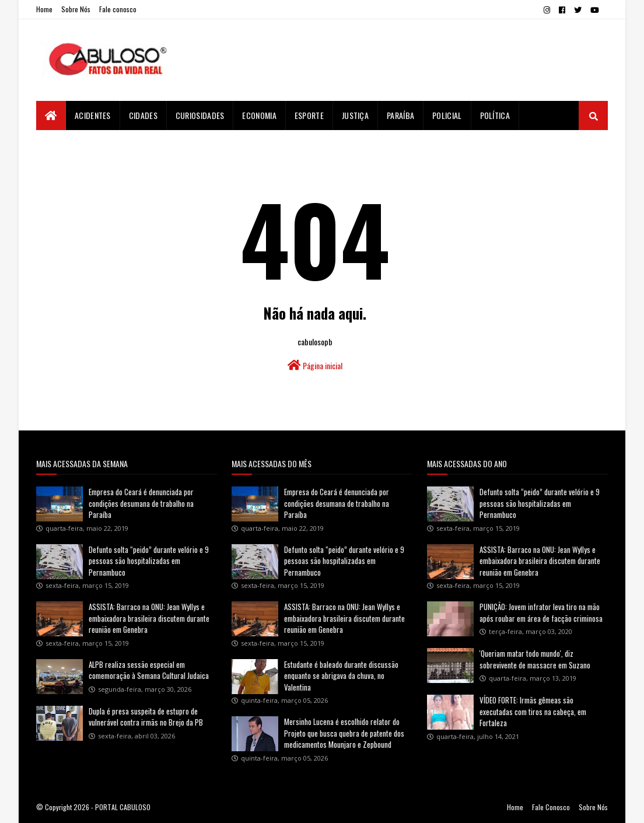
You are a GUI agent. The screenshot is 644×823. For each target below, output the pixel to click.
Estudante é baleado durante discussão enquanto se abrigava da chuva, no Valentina (341, 676)
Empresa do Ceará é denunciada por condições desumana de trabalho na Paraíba (141, 503)
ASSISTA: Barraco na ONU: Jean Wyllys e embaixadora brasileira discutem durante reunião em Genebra (149, 618)
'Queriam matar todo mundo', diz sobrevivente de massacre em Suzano (535, 659)
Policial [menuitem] (447, 115)
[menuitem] (51, 115)
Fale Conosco (551, 807)
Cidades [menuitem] (143, 115)
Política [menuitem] (495, 115)
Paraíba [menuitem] (400, 115)
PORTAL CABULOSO (123, 807)
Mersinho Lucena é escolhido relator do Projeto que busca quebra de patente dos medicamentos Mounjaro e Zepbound (344, 733)
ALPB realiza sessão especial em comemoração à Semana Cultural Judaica (149, 670)
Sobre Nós (76, 9)
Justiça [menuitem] (355, 115)
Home (44, 9)
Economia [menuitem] (259, 115)
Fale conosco (118, 9)
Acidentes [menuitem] (93, 115)
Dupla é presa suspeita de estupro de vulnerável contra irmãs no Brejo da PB (146, 717)
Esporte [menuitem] (309, 115)
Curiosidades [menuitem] (200, 115)
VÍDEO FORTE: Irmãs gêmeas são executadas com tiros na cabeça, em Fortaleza (533, 711)
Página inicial (315, 365)
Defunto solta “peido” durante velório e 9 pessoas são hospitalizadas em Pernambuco (149, 561)
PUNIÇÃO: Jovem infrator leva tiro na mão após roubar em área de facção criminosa (541, 612)
